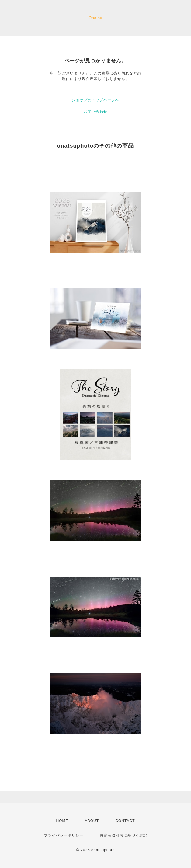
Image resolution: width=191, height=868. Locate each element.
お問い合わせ (95, 112)
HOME (62, 821)
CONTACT (125, 821)
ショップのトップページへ (95, 100)
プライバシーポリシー (64, 835)
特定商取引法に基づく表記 (123, 835)
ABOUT (92, 821)
